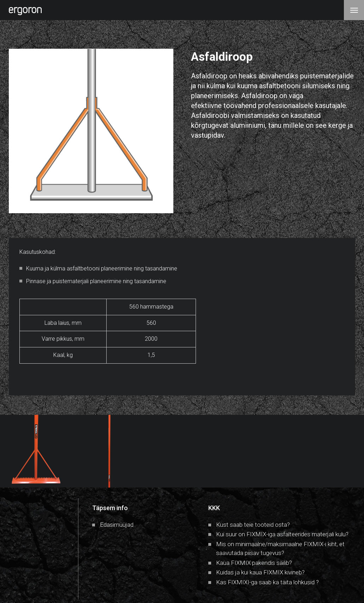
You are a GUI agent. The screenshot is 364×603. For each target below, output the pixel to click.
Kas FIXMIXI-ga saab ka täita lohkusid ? (267, 582)
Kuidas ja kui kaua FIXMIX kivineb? (260, 572)
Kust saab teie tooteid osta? (253, 525)
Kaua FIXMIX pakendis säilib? (254, 563)
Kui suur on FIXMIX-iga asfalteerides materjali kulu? (282, 534)
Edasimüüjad (117, 525)
